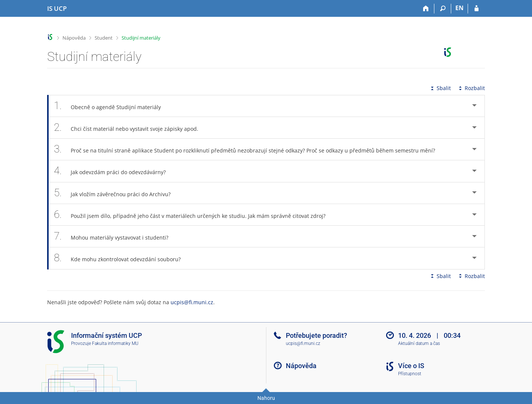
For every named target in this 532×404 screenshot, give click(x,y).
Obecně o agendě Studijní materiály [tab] (111, 106)
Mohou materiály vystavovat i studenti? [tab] (115, 236)
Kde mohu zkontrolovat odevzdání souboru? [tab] (121, 258)
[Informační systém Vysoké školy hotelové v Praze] (57, 9)
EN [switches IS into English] (459, 8)
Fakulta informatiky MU (115, 343)
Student (104, 38)
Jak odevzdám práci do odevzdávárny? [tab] (114, 171)
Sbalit (440, 88)
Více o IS (411, 366)
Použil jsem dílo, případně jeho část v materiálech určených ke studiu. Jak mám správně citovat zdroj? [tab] (194, 215)
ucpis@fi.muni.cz (192, 302)
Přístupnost (410, 374)
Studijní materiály (141, 38)
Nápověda (74, 38)
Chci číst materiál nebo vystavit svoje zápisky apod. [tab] (130, 128)
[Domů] (426, 9)
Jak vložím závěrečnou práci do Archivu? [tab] (116, 193)
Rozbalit (471, 88)
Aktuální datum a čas (419, 343)
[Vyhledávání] (443, 9)
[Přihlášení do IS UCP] (476, 9)
